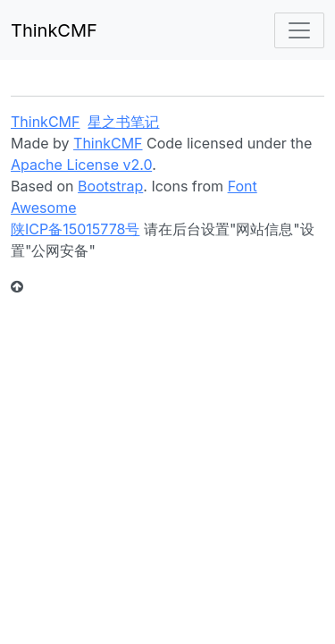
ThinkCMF (54, 30)
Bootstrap (110, 186)
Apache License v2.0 (81, 165)
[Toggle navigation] (299, 30)
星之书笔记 (123, 122)
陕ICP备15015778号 (75, 229)
